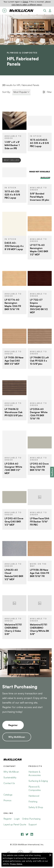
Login (17, 819)
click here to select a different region (27, 5)
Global (25, 2)
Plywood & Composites (22, 53)
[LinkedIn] (32, 834)
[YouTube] (27, 834)
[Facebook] (22, 834)
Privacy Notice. (16, 864)
